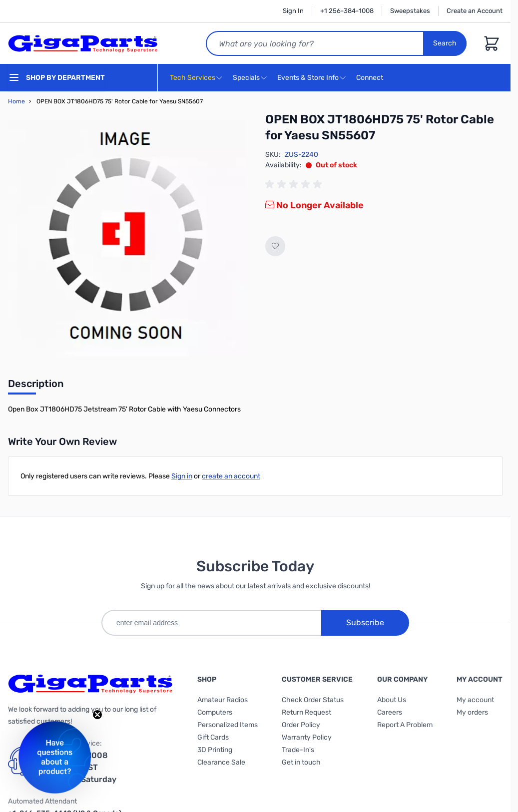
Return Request (306, 712)
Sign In (293, 11)
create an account (231, 476)
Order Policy (301, 725)
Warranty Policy (307, 737)
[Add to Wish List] (275, 246)
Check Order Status (313, 700)
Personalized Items (228, 725)
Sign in (182, 476)
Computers (215, 712)
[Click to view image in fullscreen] (127, 238)
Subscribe (365, 622)
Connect (371, 78)
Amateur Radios (223, 700)
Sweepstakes (410, 11)
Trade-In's (298, 750)
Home (16, 101)
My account (475, 700)
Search (445, 43)
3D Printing (215, 750)
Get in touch (301, 762)
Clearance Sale (221, 762)
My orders (472, 712)
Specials (246, 78)
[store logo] (83, 43)
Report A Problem (405, 725)
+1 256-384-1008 (347, 11)
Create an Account (475, 11)
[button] (55, 757)
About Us (392, 700)
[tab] (36, 387)
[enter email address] (211, 623)
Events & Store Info (308, 78)
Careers (390, 712)
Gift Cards (213, 737)
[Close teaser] (97, 715)
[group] (295, 184)
